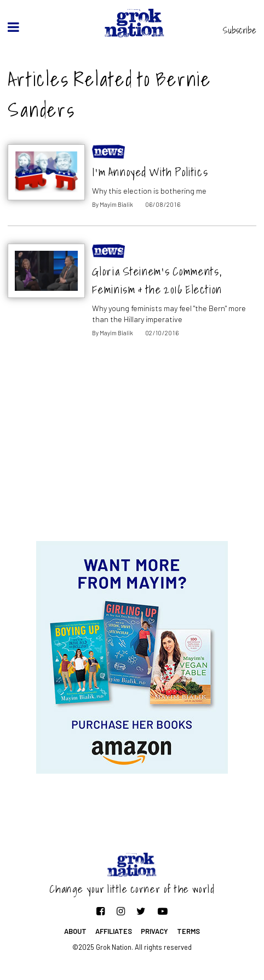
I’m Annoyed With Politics (150, 172)
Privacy (154, 931)
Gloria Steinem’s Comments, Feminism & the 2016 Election (157, 280)
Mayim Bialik (116, 204)
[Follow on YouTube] (163, 911)
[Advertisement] (132, 453)
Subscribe (240, 30)
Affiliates (114, 931)
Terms (188, 931)
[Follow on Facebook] (101, 911)
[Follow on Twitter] (141, 911)
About (75, 931)
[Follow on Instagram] (121, 911)
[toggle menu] (13, 27)
